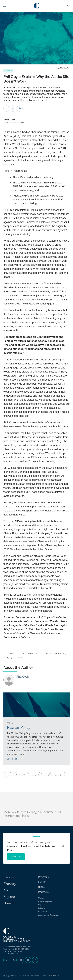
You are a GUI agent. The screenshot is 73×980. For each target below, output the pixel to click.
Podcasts (43, 892)
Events (42, 882)
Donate (9, 903)
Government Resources (49, 915)
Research (10, 877)
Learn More (13, 759)
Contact (42, 898)
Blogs (41, 887)
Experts (9, 896)
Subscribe (16, 857)
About (8, 890)
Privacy (42, 908)
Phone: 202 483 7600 (13, 951)
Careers (42, 905)
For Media (43, 912)
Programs (44, 877)
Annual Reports (45, 901)
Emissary (10, 884)
